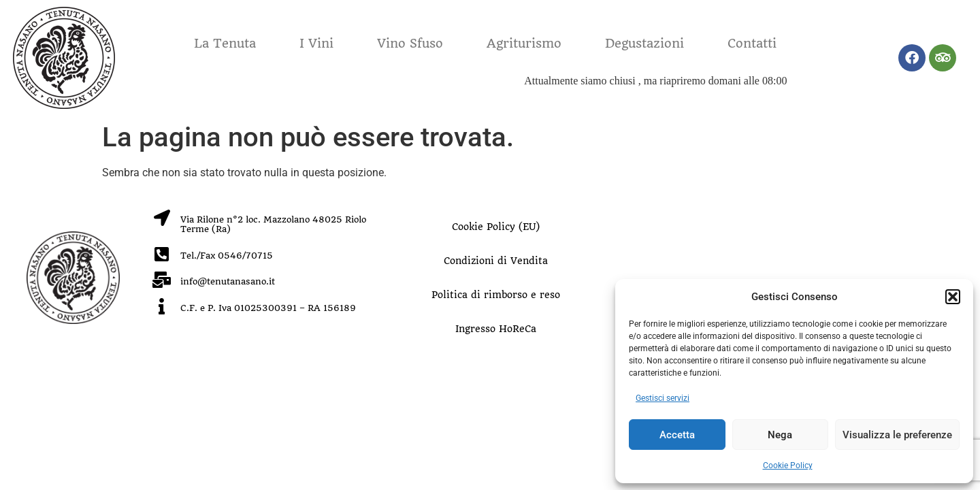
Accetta (677, 435)
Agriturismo (524, 43)
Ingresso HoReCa (496, 329)
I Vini (316, 43)
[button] (953, 297)
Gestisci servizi (663, 398)
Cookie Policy (788, 465)
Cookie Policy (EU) (496, 227)
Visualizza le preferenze (897, 435)
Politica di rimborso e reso (496, 295)
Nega (780, 435)
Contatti (752, 43)
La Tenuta (225, 43)
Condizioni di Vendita (496, 261)
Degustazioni (644, 43)
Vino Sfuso (410, 43)
